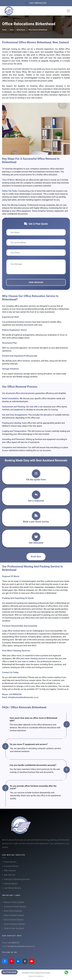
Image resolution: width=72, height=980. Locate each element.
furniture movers (24, 322)
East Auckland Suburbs (14, 920)
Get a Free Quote (9, 972)
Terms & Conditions (36, 976)
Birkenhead (21, 30)
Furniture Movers (11, 866)
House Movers (10, 862)
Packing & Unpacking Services (17, 879)
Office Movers (10, 871)
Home (4, 30)
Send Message (36, 282)
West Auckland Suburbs (14, 915)
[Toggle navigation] (68, 11)
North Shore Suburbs (13, 911)
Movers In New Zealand (14, 902)
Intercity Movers (11, 884)
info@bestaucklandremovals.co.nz (23, 697)
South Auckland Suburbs (14, 924)
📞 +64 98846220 (36, 3)
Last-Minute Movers (12, 888)
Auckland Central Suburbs (15, 907)
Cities (12, 30)
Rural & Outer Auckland (14, 928)
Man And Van (10, 875)
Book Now (36, 557)
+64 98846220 (15, 694)
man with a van (36, 407)
